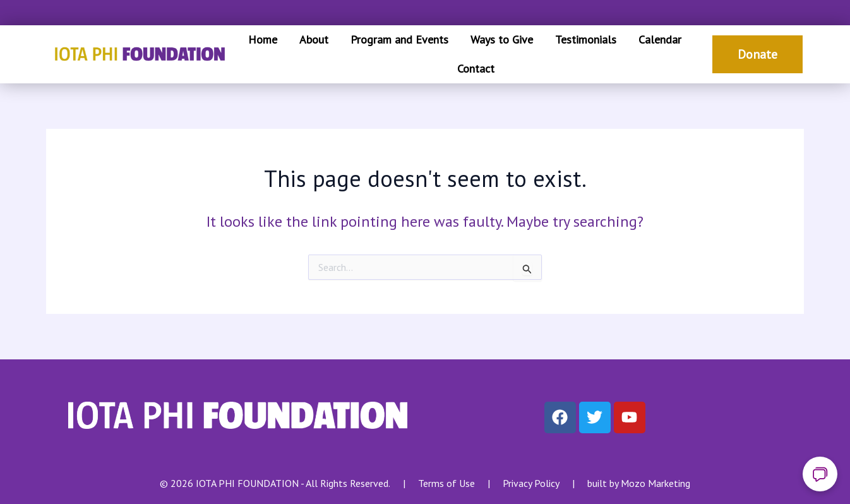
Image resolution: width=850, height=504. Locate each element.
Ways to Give (502, 39)
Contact (476, 69)
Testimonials (586, 39)
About (314, 39)
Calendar (660, 39)
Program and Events (399, 39)
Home (263, 39)
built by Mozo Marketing (639, 483)
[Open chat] (820, 474)
